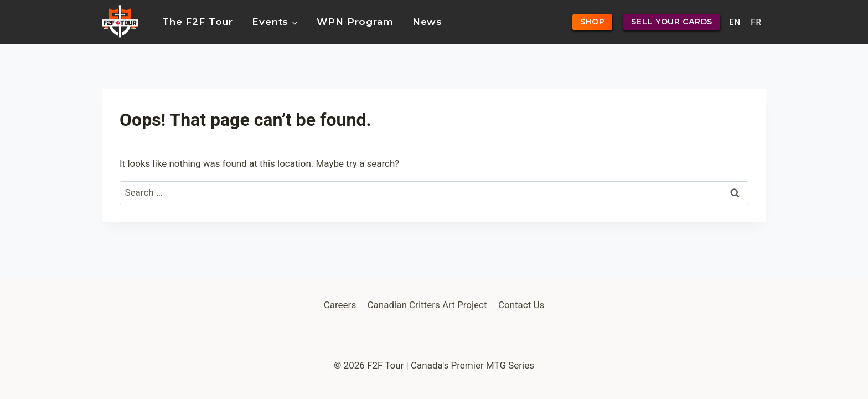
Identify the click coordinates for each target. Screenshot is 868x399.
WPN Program (355, 22)
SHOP (593, 22)
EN (735, 22)
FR (756, 22)
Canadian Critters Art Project (427, 305)
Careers (340, 305)
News (427, 22)
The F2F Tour (198, 22)
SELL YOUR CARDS (672, 22)
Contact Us (521, 305)
